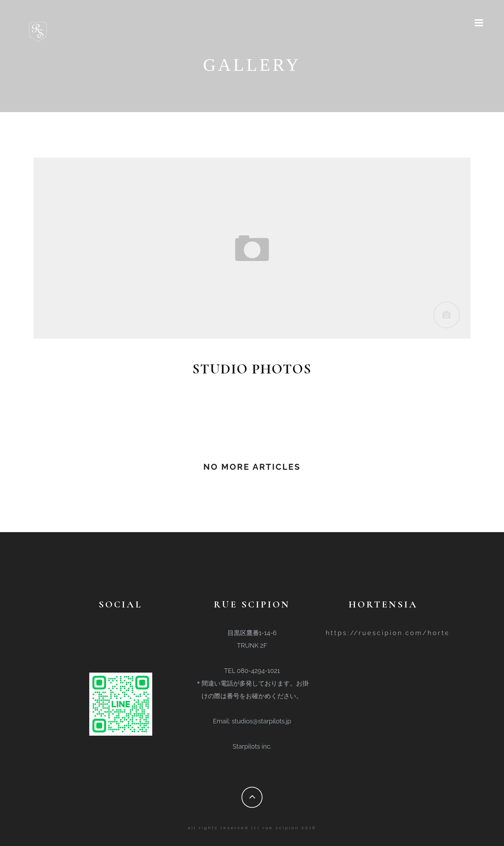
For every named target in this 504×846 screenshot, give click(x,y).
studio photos (252, 369)
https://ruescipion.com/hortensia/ (399, 633)
